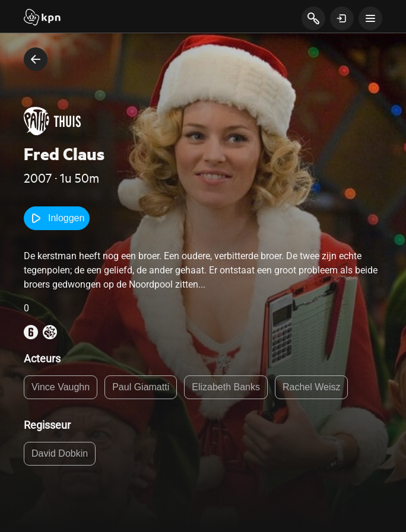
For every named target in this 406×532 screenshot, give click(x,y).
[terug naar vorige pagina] (36, 59)
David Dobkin (60, 453)
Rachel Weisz (312, 387)
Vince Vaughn (61, 387)
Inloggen (57, 218)
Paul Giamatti (141, 387)
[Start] (42, 18)
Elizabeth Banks (226, 387)
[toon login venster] (342, 18)
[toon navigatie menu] (370, 18)
